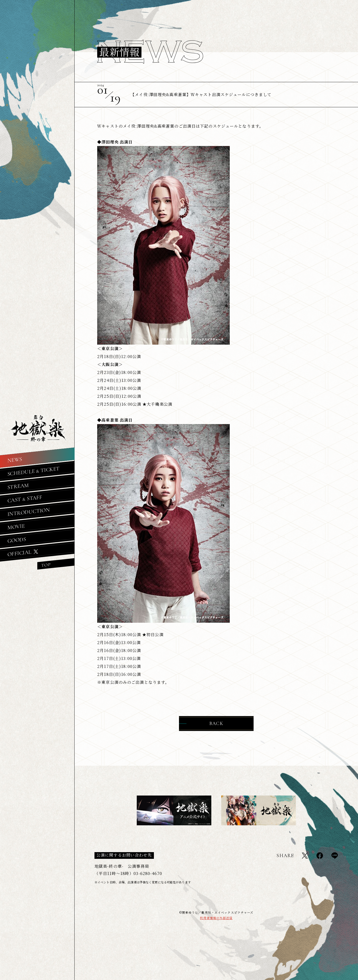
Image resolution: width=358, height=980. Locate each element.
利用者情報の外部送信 (216, 918)
